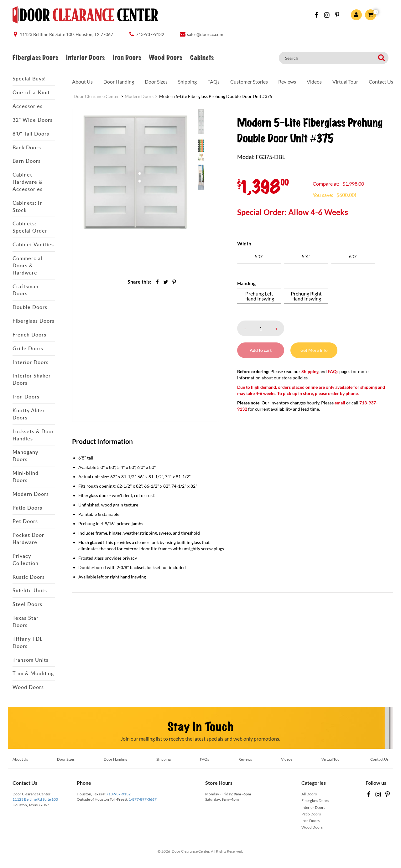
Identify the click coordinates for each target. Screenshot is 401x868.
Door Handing (119, 82)
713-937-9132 (118, 794)
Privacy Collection (26, 560)
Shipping (187, 82)
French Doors (29, 335)
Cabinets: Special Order (30, 227)
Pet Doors (25, 521)
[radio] (259, 256)
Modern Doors (31, 494)
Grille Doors (28, 348)
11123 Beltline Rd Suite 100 (35, 799)
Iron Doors (127, 58)
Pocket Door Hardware (28, 539)
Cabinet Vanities (33, 244)
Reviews (287, 82)
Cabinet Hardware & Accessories (28, 182)
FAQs (214, 82)
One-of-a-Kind (31, 92)
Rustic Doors (29, 577)
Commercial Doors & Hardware (27, 265)
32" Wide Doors (33, 120)
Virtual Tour (345, 82)
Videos (314, 82)
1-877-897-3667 (143, 799)
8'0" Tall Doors (31, 134)
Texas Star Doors (26, 621)
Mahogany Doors (25, 456)
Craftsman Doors (26, 290)
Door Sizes (156, 82)
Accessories (28, 106)
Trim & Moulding (33, 673)
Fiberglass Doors (35, 58)
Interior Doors (85, 58)
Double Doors (30, 307)
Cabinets (202, 58)
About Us (82, 82)
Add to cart (261, 350)
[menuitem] (211, 121)
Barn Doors (27, 161)
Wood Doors (166, 58)
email (340, 403)
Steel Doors (27, 604)
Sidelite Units (30, 590)
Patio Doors (27, 508)
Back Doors (27, 147)
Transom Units (31, 660)
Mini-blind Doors (26, 477)
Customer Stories (249, 82)
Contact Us (381, 82)
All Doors (309, 794)
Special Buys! (29, 79)
